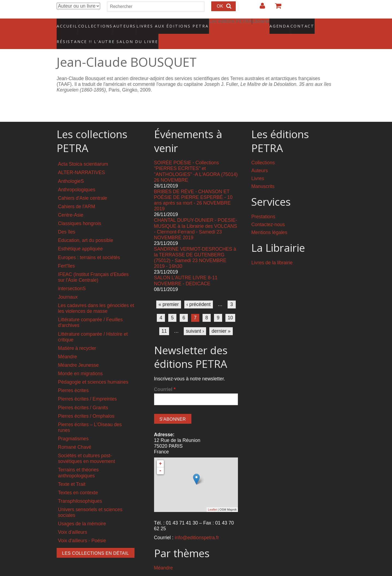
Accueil (67, 23)
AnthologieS (71, 170)
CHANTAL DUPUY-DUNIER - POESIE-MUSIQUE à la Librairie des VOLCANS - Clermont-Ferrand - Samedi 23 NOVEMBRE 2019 (196, 218)
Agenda (261, 23)
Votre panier (276, 8)
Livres (258, 167)
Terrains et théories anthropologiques (78, 461)
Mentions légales (269, 221)
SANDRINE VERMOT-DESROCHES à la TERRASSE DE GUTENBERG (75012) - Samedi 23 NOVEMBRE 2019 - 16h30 (195, 246)
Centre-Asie (71, 204)
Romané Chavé (75, 436)
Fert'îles (66, 254)
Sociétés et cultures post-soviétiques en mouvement (86, 447)
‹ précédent (199, 293)
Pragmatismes (73, 428)
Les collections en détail (96, 542)
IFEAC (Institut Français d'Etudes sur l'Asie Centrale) (93, 266)
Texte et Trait (72, 473)
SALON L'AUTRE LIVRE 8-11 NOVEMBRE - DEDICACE (186, 269)
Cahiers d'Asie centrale (82, 187)
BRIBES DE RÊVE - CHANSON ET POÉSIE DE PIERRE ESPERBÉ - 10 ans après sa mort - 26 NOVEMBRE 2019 (193, 189)
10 (230, 307)
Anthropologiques (77, 178)
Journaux (68, 286)
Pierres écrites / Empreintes (87, 388)
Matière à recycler (77, 337)
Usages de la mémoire (82, 513)
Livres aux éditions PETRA (161, 23)
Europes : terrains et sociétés (89, 246)
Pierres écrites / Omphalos (86, 405)
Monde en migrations (80, 362)
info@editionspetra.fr (197, 526)
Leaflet (212, 498)
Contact (283, 23)
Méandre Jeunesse (78, 354)
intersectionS (72, 277)
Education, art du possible (85, 229)
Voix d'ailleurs (73, 521)
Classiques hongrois (79, 212)
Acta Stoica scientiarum (83, 153)
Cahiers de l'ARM (76, 195)
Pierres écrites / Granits (83, 396)
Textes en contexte (78, 481)
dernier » (221, 320)
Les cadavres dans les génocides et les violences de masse (96, 297)
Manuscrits (263, 175)
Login (260, 8)
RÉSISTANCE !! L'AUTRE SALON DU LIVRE (94, 33)
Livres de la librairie (272, 251)
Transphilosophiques (80, 490)
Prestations (263, 205)
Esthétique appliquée (80, 238)
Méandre (67, 345)
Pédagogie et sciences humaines (93, 371)
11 (164, 320)
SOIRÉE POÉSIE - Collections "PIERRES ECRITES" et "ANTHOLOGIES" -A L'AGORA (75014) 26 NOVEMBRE (196, 160)
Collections (94, 23)
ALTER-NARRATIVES (81, 161)
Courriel (165, 378)
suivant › (195, 320)
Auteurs (121, 23)
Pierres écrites (73, 379)
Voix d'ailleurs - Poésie (82, 529)
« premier (169, 293)
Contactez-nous (268, 213)
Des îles (67, 221)
